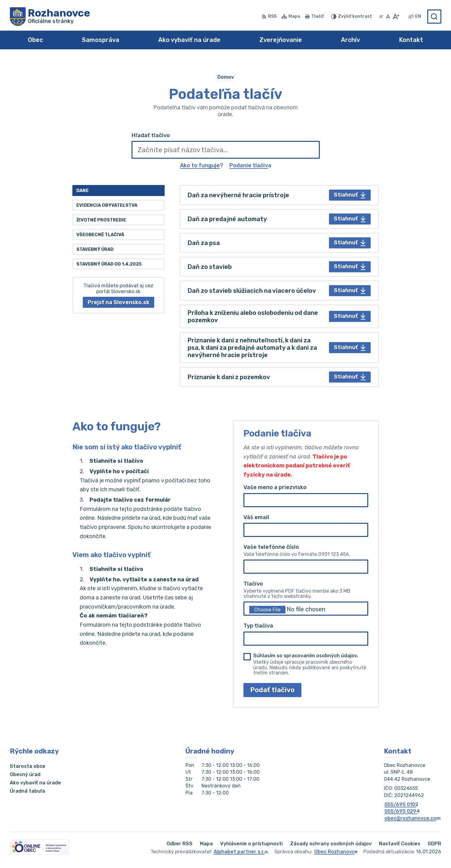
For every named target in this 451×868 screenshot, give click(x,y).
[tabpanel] (279, 286)
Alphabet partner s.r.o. (241, 852)
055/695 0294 (402, 811)
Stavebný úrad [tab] (95, 249)
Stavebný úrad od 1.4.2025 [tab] (109, 264)
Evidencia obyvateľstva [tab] (107, 205)
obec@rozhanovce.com (413, 818)
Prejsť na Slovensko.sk (118, 302)
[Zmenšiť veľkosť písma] (381, 17)
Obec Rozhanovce (336, 852)
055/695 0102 (401, 804)
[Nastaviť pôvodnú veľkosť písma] (388, 17)
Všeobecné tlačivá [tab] (100, 235)
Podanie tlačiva (250, 165)
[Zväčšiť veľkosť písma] (396, 17)
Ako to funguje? (202, 165)
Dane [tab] (82, 191)
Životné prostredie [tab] (101, 220)
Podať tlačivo (272, 690)
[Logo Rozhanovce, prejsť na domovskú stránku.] (50, 17)
